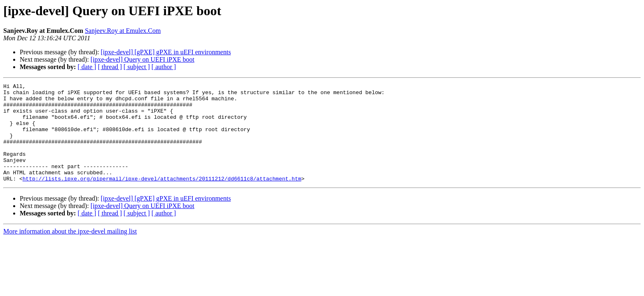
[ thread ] (110, 67)
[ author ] (164, 67)
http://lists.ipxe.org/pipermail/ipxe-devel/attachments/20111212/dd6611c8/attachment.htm (162, 198)
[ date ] (87, 67)
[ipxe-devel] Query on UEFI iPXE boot (142, 59)
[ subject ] (137, 67)
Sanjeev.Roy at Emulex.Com (123, 31)
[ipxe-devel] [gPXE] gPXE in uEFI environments (166, 52)
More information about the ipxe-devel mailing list (70, 251)
